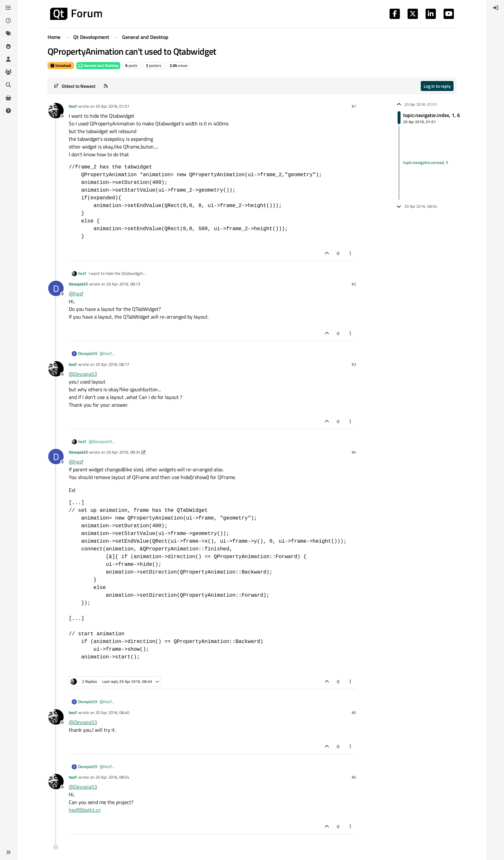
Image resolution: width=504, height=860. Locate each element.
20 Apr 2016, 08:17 (112, 364)
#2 (354, 284)
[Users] (8, 59)
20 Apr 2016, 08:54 (112, 777)
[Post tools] (351, 253)
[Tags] (8, 33)
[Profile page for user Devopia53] (56, 288)
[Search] (8, 85)
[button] (8, 852)
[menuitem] (496, 8)
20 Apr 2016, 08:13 (123, 284)
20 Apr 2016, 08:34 (123, 452)
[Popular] (8, 46)
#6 (354, 777)
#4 (354, 452)
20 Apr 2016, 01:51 (112, 106)
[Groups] (8, 72)
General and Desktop (98, 65)
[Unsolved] (8, 111)
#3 (354, 364)
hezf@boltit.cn (85, 810)
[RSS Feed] (106, 86)
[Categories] (8, 8)
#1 (354, 106)
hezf (73, 106)
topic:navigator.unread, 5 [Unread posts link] (426, 163)
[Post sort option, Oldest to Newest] (74, 86)
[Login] (496, 8)
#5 (354, 712)
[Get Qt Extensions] (8, 98)
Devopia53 (78, 284)
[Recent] (8, 21)
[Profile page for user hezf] (56, 111)
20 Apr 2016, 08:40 (112, 712)
